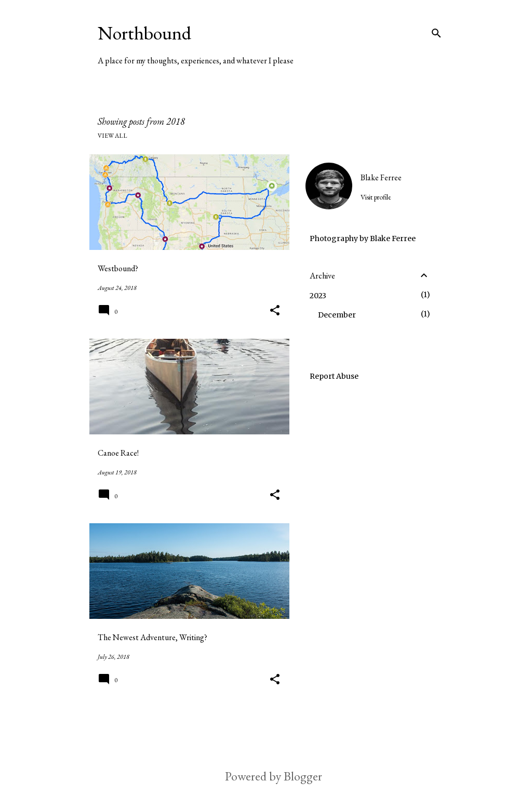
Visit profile (376, 197)
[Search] (436, 33)
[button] (275, 311)
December (337, 315)
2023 (318, 296)
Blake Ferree (381, 178)
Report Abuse (334, 376)
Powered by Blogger (266, 776)
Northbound (144, 33)
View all (112, 136)
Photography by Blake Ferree (363, 239)
